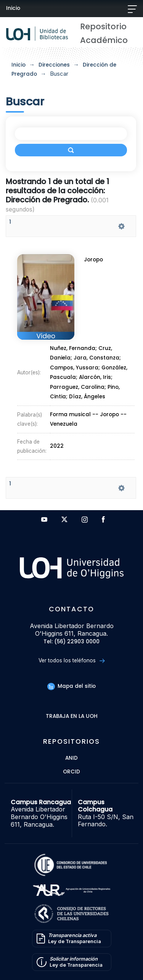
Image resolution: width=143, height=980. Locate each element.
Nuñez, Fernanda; (74, 349)
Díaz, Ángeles (87, 395)
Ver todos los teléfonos (71, 661)
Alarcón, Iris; (96, 377)
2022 (57, 442)
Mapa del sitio (71, 686)
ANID (71, 758)
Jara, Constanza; (97, 358)
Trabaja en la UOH (72, 717)
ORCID (71, 772)
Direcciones (54, 65)
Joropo (94, 260)
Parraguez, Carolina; (79, 386)
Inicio (13, 8)
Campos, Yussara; (76, 367)
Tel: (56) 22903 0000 (71, 642)
